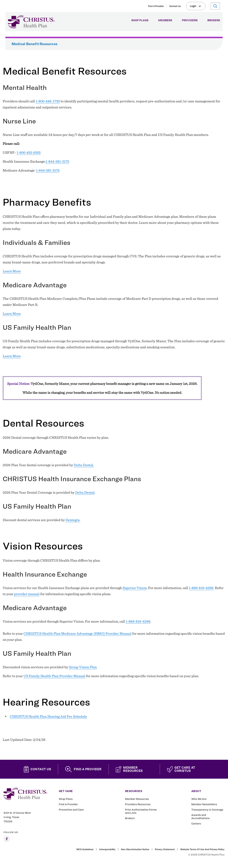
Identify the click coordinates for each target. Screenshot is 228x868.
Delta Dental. (84, 465)
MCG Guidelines (85, 849)
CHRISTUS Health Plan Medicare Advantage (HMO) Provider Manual (77, 633)
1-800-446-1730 (48, 101)
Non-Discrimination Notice (135, 849)
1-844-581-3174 (48, 170)
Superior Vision (135, 588)
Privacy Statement (165, 849)
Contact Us (175, 6)
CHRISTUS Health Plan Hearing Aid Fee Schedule (48, 716)
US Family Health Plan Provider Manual (54, 676)
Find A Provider (156, 6)
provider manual (27, 594)
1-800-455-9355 (29, 152)
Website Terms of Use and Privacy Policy (202, 849)
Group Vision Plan (83, 667)
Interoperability (107, 849)
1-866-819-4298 (201, 588)
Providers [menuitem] (190, 21)
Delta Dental (85, 492)
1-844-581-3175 (57, 161)
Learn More (12, 271)
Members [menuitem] (165, 21)
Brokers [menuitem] (214, 21)
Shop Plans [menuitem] (140, 21)
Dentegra (73, 520)
